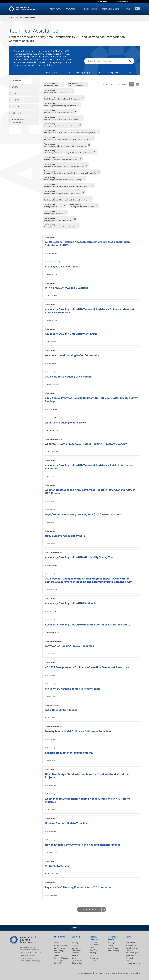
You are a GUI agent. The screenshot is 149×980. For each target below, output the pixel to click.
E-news (128, 961)
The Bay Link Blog (132, 963)
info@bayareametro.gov (33, 961)
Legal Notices (135, 973)
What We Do (58, 943)
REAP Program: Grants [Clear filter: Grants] (75, 84)
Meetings (111, 943)
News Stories (131, 943)
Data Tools (94, 950)
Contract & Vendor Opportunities (61, 959)
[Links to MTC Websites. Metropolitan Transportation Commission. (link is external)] (113, 2)
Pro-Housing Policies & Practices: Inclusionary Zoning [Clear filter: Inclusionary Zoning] (63, 179)
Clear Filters (108, 84)
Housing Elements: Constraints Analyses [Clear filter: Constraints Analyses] (58, 219)
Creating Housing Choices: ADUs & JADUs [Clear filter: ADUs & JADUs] (58, 111)
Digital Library (95, 947)
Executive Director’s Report (132, 952)
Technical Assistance (94, 944)
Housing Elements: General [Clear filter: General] (54, 212)
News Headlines (132, 948)
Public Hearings (114, 951)
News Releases (131, 945)
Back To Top (75, 928)
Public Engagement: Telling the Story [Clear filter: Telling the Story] (57, 91)
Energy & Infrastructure (77, 949)
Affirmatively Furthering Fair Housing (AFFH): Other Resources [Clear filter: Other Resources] (65, 145)
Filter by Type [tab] (112, 72)
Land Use (16, 106)
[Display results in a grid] (138, 84)
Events (110, 945)
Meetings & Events (111, 9)
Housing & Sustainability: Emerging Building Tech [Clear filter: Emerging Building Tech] (61, 158)
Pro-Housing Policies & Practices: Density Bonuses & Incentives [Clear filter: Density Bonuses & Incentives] (66, 199)
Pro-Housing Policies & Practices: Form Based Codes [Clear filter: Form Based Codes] (62, 192)
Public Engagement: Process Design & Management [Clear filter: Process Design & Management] (62, 98)
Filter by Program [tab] (84, 72)
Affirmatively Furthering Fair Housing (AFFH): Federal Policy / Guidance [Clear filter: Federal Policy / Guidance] (68, 152)
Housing (16, 100)
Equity (15, 93)
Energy (15, 87)
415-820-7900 (30, 956)
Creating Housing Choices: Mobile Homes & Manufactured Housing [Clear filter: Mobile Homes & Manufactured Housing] (67, 138)
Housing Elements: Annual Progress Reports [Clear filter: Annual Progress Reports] (59, 226)
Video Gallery (130, 958)
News (127, 9)
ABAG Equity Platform (58, 952)
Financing (75, 953)
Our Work (70, 9)
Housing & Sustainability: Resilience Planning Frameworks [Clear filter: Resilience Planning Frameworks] (64, 165)
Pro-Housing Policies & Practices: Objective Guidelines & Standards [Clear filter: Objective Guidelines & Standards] (67, 185)
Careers (57, 955)
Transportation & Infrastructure (19, 121)
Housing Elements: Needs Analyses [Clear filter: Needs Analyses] (82, 206)
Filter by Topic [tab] (52, 72)
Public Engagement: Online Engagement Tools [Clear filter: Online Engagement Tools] (60, 105)
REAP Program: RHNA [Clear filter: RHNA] (52, 84)
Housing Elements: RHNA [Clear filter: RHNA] (53, 206)
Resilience (16, 113)
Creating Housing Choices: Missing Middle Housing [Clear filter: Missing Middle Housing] (61, 118)
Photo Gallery (131, 955)
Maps (92, 955)
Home (11, 18)
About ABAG (55, 9)
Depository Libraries (94, 959)
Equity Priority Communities (77, 962)
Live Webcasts (113, 948)
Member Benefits (60, 945)
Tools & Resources (88, 9)
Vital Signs (94, 953)
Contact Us (58, 963)
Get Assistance (59, 948)
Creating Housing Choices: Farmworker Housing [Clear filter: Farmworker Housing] (61, 125)
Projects (75, 955)
